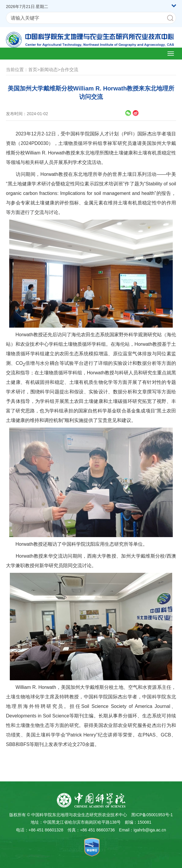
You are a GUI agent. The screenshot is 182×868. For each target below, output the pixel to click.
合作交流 (69, 69)
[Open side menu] (171, 54)
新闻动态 (49, 69)
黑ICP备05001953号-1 (152, 815)
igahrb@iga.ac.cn (150, 830)
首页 (33, 69)
